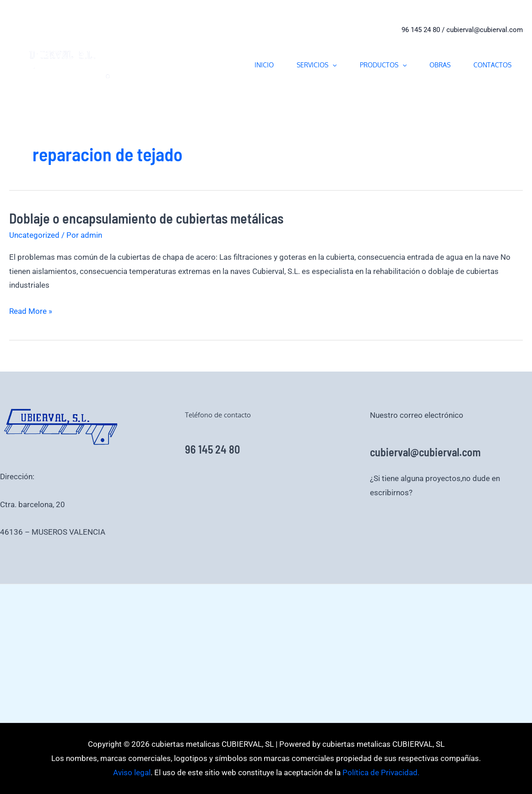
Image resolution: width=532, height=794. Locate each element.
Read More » (31, 311)
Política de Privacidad (417, 520)
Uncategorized (34, 235)
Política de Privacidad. (380, 772)
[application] (332, 65)
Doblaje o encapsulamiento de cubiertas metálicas (146, 218)
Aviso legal (473, 520)
